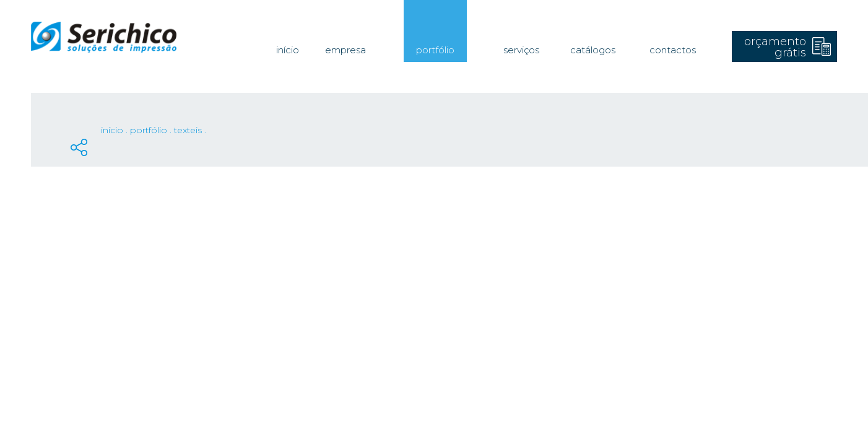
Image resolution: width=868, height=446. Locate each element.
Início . (115, 130)
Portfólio (435, 50)
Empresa (345, 50)
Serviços (521, 50)
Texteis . (190, 130)
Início (288, 50)
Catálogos (593, 50)
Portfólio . (152, 130)
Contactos (673, 50)
